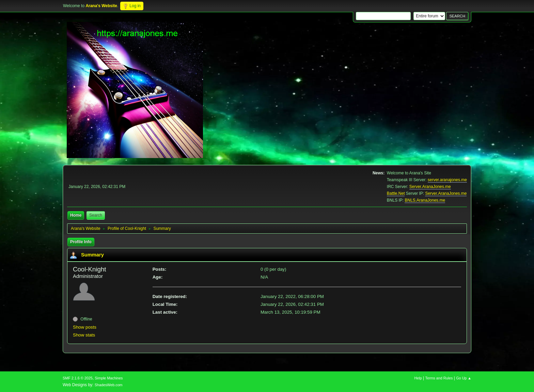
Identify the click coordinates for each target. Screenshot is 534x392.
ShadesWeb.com (109, 385)
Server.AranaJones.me (430, 187)
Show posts (85, 327)
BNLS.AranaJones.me (425, 200)
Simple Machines (109, 378)
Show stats (84, 335)
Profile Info (81, 242)
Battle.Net (396, 193)
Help (418, 378)
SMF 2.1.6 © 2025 (78, 378)
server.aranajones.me (447, 180)
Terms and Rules (439, 378)
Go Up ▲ (464, 378)
